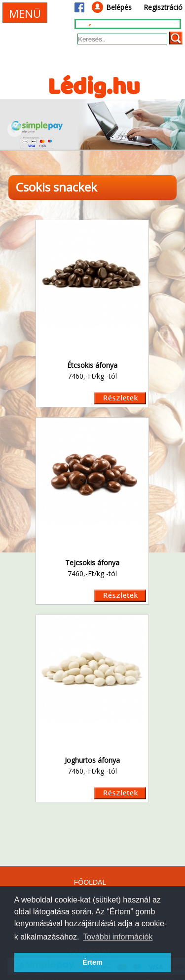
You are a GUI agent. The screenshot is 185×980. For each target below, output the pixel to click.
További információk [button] (118, 937)
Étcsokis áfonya (92, 365)
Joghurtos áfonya (92, 760)
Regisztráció (163, 7)
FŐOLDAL (90, 882)
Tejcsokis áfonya (92, 563)
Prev (15, 129)
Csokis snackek (56, 187)
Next (170, 129)
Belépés (119, 7)
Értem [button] (92, 962)
